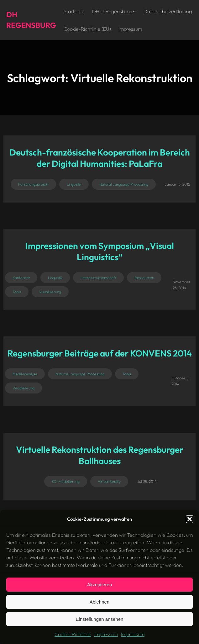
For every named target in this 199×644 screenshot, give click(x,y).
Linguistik (74, 184)
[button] (190, 519)
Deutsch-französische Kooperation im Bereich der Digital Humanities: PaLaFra (100, 158)
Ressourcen (144, 278)
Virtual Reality (109, 481)
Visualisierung (50, 292)
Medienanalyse (25, 374)
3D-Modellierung (66, 481)
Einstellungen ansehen (100, 619)
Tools (17, 292)
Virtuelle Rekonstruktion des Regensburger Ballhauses (100, 455)
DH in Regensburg (112, 11)
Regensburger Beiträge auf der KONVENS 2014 (100, 353)
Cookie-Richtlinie (73, 634)
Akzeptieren (99, 585)
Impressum (106, 634)
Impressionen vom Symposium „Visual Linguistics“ (100, 251)
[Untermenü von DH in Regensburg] (134, 11)
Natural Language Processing (124, 184)
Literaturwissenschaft (98, 278)
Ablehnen (99, 602)
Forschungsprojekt (33, 184)
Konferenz (21, 278)
